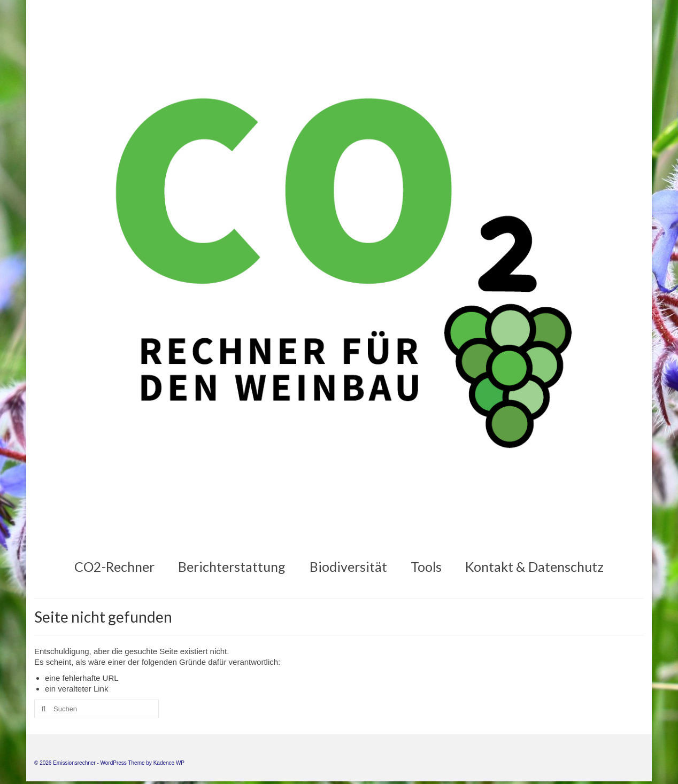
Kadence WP (169, 763)
